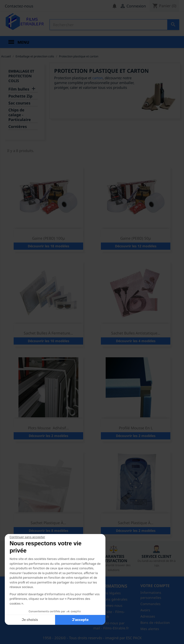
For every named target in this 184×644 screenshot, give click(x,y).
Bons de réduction (155, 623)
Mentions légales (107, 593)
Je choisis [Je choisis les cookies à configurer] (30, 620)
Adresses (148, 616)
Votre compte (155, 586)
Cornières (18, 127)
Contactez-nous (19, 6)
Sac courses (19, 103)
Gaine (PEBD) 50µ (136, 238)
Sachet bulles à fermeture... (48, 333)
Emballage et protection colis (21, 76)
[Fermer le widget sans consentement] (27, 537)
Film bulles (19, 89)
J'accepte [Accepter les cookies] (80, 620)
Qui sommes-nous (108, 605)
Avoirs (145, 610)
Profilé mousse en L (136, 428)
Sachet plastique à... (48, 523)
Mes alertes (150, 629)
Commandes (150, 604)
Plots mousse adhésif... (48, 428)
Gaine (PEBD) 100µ (49, 238)
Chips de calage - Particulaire (20, 115)
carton (98, 78)
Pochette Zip (20, 96)
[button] (14, 639)
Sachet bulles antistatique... (136, 333)
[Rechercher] (114, 25)
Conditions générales (110, 599)
